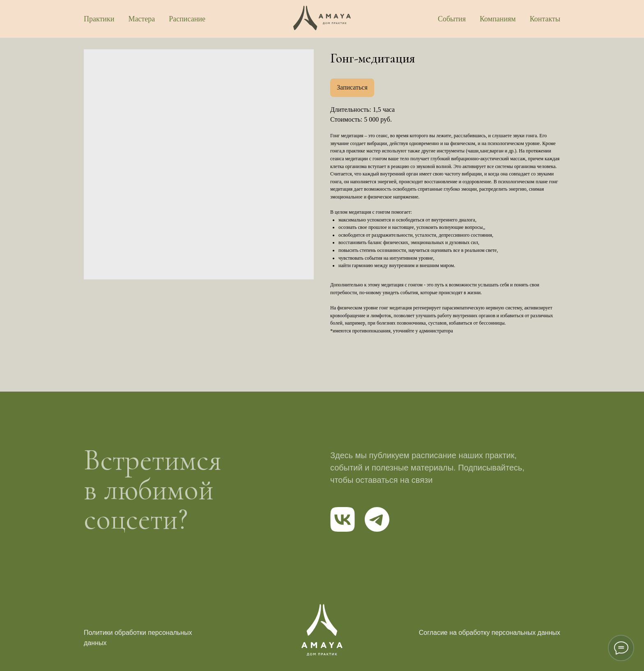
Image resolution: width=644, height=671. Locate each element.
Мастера (141, 19)
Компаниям (498, 19)
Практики (99, 19)
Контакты (545, 19)
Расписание (187, 19)
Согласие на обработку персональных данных (490, 633)
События (452, 19)
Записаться (352, 87)
